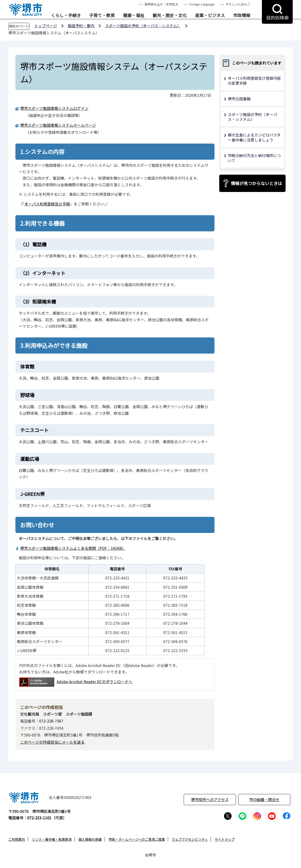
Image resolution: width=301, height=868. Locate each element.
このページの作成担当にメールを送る (52, 742)
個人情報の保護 (90, 839)
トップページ (46, 26)
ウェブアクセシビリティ (190, 839)
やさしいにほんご (238, 4)
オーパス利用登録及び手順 (47, 204)
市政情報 (242, 15)
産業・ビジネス (210, 15)
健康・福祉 (134, 15)
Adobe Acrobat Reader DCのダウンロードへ (76, 682)
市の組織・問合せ (264, 799)
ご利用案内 (17, 839)
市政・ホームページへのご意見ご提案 (137, 839)
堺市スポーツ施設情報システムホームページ (58, 125)
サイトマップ (225, 839)
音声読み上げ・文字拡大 (161, 4)
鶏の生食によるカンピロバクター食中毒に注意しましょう (254, 137)
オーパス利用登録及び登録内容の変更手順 (254, 81)
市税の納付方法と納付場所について (254, 158)
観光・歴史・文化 (170, 15)
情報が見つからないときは (256, 183)
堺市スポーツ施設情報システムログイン (54, 108)
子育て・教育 (102, 15)
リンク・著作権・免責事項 (52, 839)
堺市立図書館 (239, 99)
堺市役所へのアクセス (210, 799)
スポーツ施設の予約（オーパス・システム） (143, 26)
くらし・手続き (66, 15)
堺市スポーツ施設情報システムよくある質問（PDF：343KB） (73, 548)
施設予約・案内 (81, 26)
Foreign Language (202, 4)
